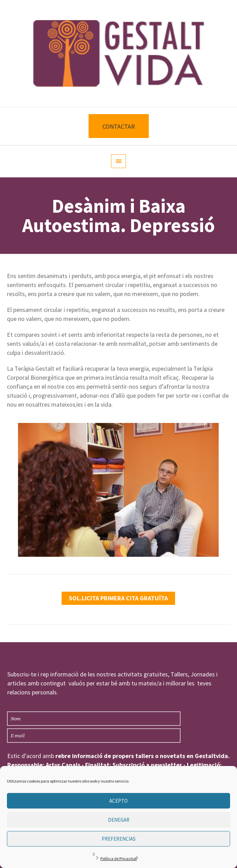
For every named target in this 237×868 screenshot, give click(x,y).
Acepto (118, 801)
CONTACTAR (119, 126)
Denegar (119, 820)
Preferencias (119, 839)
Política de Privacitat (118, 858)
